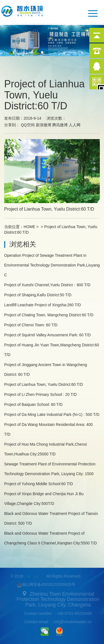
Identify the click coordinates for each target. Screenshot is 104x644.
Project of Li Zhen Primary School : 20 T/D (40, 394)
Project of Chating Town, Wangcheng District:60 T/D (49, 315)
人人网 (75, 125)
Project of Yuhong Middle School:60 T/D (39, 484)
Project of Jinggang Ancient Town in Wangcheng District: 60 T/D (46, 370)
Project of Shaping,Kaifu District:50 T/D (38, 295)
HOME (29, 227)
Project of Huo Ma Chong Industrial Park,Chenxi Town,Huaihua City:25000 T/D (45, 449)
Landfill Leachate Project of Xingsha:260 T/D (43, 305)
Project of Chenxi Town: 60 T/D (31, 325)
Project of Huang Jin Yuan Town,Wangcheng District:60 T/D (52, 350)
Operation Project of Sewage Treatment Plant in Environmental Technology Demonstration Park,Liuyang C (52, 265)
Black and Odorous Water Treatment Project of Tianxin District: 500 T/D (51, 518)
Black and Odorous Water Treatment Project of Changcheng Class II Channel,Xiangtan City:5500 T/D (50, 538)
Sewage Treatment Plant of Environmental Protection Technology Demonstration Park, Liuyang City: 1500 (50, 469)
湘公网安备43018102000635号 (45, 585)
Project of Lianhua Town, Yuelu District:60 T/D (44, 384)
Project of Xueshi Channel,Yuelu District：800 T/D (47, 285)
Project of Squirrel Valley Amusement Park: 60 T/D (47, 335)
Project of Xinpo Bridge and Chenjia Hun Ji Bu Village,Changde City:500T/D (44, 499)
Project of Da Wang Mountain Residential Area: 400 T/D (48, 429)
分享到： (12, 125)
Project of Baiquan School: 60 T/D (33, 404)
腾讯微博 (60, 125)
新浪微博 (44, 125)
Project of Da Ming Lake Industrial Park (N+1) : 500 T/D (52, 414)
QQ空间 (28, 125)
